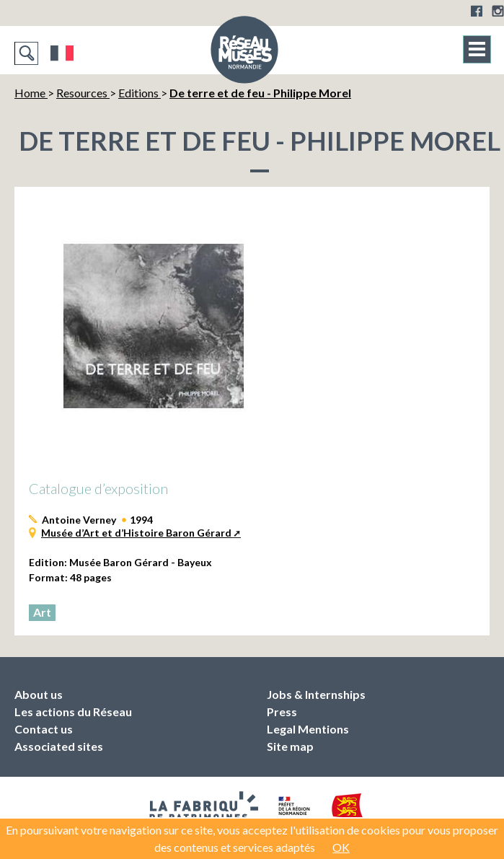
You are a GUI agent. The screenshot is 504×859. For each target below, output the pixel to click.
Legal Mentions (308, 729)
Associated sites (59, 746)
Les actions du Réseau (73, 712)
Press (282, 712)
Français (62, 53)
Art (42, 612)
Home (31, 93)
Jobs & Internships (316, 694)
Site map (290, 746)
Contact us (44, 729)
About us (39, 694)
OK (341, 847)
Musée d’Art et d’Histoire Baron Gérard (136, 533)
